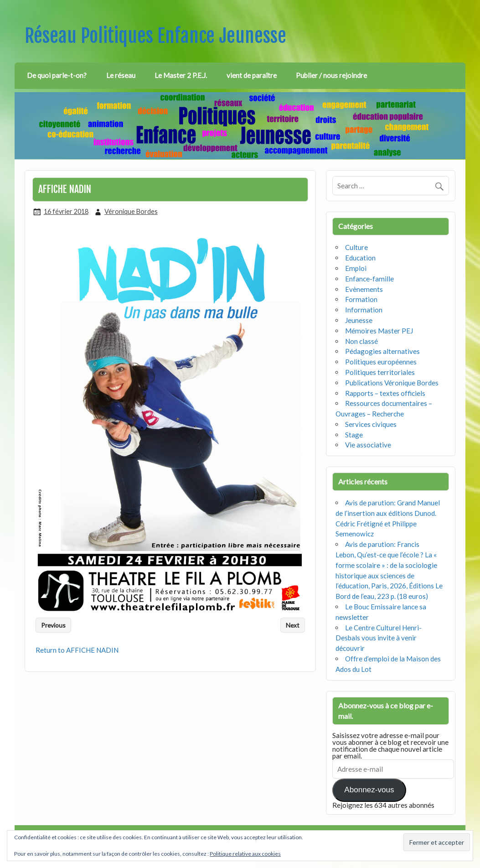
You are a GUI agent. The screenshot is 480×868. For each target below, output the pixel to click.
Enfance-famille (369, 279)
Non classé (361, 341)
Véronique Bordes (131, 211)
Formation (361, 299)
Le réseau (121, 75)
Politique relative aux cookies (245, 854)
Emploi (356, 268)
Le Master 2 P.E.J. (181, 75)
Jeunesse (359, 320)
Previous (53, 625)
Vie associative (368, 445)
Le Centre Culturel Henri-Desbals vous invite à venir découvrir (379, 638)
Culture (356, 247)
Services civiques (371, 424)
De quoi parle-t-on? (57, 75)
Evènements (364, 289)
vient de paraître (252, 75)
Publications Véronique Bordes (392, 383)
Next (293, 625)
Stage (354, 435)
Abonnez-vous (369, 790)
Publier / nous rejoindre (331, 75)
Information (364, 310)
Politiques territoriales (380, 372)
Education (360, 258)
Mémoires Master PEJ (379, 331)
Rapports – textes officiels (385, 393)
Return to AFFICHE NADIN (77, 650)
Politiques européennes (381, 362)
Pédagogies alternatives (382, 351)
